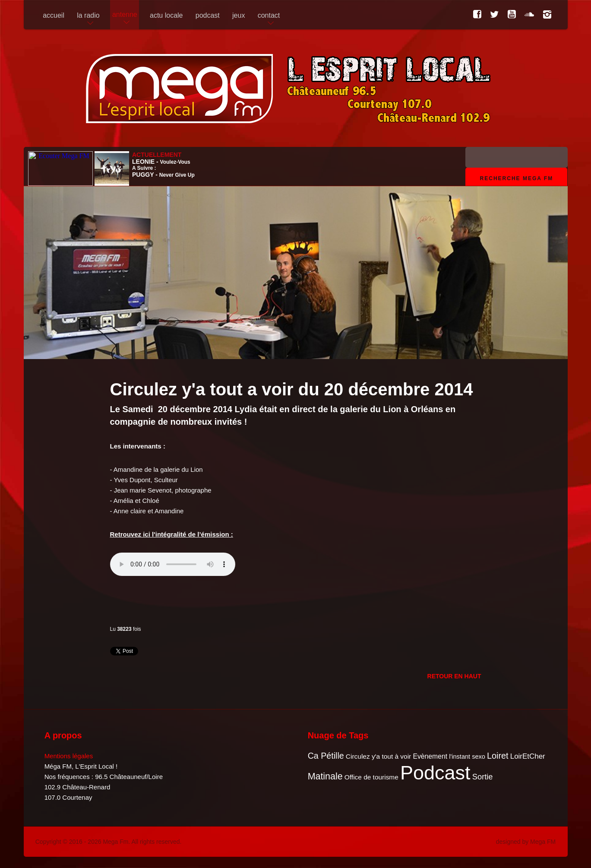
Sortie (483, 777)
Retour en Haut (454, 676)
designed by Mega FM (526, 842)
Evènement (430, 756)
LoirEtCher (528, 756)
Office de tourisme (371, 777)
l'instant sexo (467, 757)
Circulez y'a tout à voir (378, 756)
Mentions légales (69, 756)
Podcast (435, 773)
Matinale (325, 776)
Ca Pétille (326, 756)
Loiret (498, 756)
